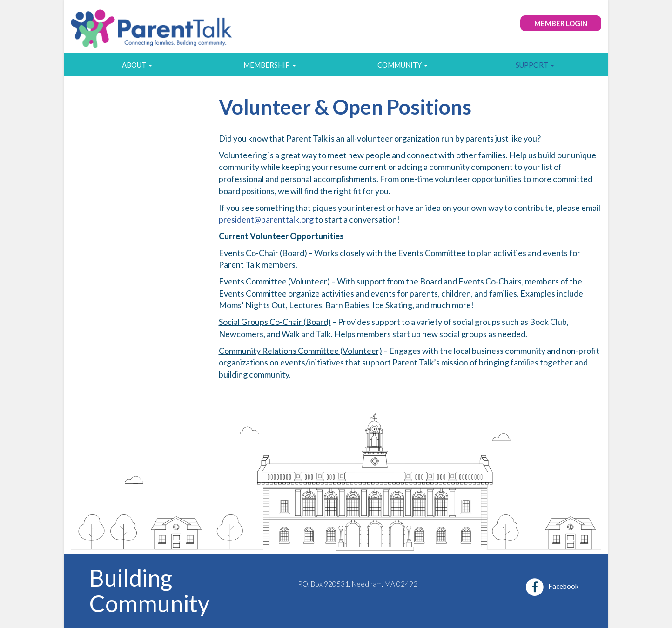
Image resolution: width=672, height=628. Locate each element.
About (137, 65)
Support (535, 65)
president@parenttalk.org (266, 219)
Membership (270, 65)
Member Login (561, 23)
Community (403, 65)
